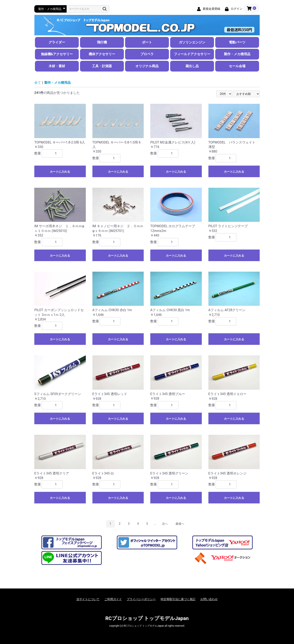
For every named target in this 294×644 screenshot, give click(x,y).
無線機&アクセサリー (57, 54)
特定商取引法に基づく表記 (178, 599)
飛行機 (102, 42)
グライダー (57, 42)
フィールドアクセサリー (192, 54)
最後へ (180, 524)
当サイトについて (88, 599)
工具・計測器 (102, 66)
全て (38, 83)
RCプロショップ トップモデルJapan (147, 618)
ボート (147, 42)
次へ (165, 524)
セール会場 (237, 66)
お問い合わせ (209, 599)
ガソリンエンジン (192, 42)
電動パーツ (237, 42)
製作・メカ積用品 (237, 54)
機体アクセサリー (102, 54)
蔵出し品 (192, 66)
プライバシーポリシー (141, 599)
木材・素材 (57, 66)
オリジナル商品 (147, 66)
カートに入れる (60, 172)
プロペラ (147, 54)
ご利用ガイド (113, 599)
